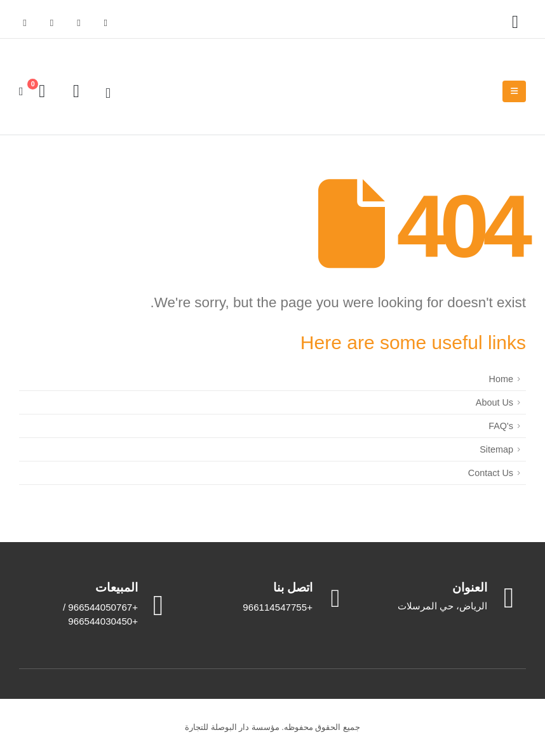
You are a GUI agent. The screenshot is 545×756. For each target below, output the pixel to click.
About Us (495, 402)
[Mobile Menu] (514, 91)
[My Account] (515, 22)
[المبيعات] (97, 605)
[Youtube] (51, 23)
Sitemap (496, 449)
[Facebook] (105, 23)
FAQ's (501, 426)
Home (501, 379)
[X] (79, 23)
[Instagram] (25, 23)
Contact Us (491, 473)
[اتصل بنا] (272, 598)
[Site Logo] (459, 92)
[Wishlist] (76, 91)
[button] (108, 93)
